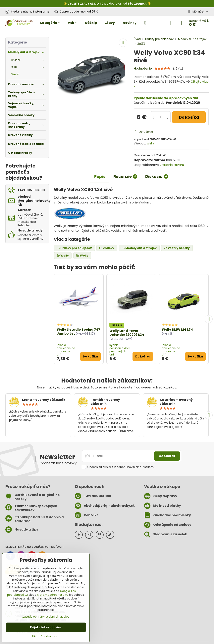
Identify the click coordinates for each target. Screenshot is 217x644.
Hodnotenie (143, 68)
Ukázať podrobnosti (46, 636)
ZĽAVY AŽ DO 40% (93, 4)
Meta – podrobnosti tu (53, 595)
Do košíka (189, 117)
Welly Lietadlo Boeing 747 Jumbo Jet (79, 332)
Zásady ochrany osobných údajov (46, 617)
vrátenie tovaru (172, 165)
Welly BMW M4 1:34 (177, 330)
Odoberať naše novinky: (58, 463)
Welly (150, 143)
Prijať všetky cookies (46, 627)
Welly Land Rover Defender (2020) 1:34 (127, 333)
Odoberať (167, 456)
